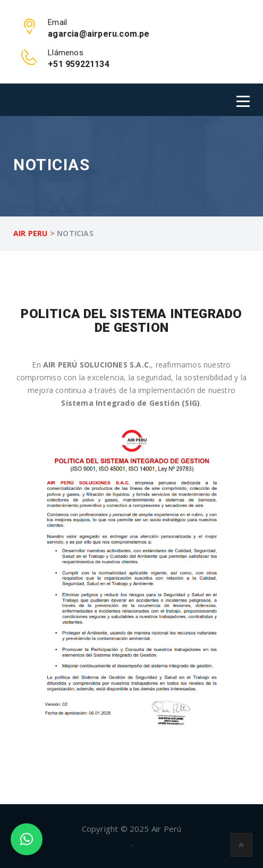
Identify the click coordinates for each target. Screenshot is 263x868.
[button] (27, 839)
